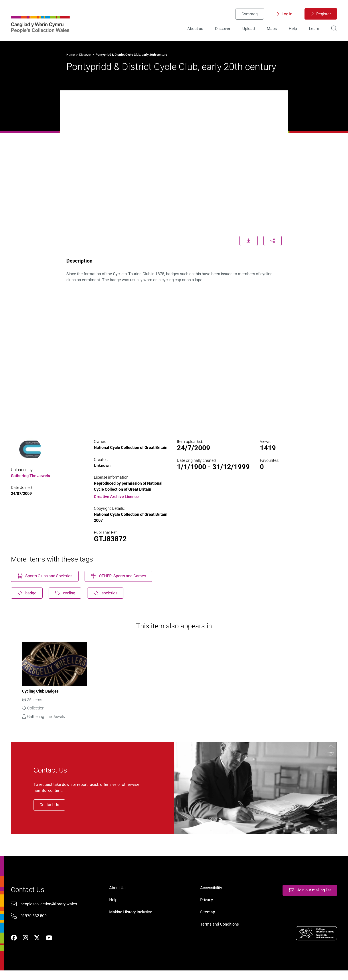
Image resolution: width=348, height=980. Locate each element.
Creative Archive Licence (117, 497)
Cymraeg (248, 15)
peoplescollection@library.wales (50, 911)
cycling (66, 595)
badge (28, 595)
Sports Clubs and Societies (46, 577)
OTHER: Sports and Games (120, 577)
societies (107, 595)
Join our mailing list (309, 897)
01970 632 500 (35, 923)
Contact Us (52, 810)
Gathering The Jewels (32, 476)
